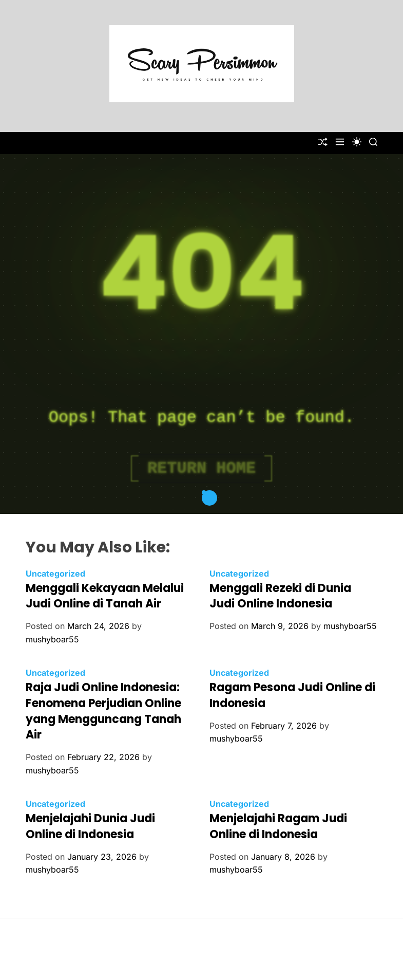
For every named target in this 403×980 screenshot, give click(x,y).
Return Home (201, 468)
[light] (357, 142)
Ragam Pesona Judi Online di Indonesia (292, 695)
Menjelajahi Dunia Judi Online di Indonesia (90, 826)
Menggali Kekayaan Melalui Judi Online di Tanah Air (105, 596)
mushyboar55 (52, 639)
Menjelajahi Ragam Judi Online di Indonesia (278, 826)
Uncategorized (55, 574)
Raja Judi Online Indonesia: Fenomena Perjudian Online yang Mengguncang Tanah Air (103, 711)
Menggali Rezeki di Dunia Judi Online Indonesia (280, 596)
